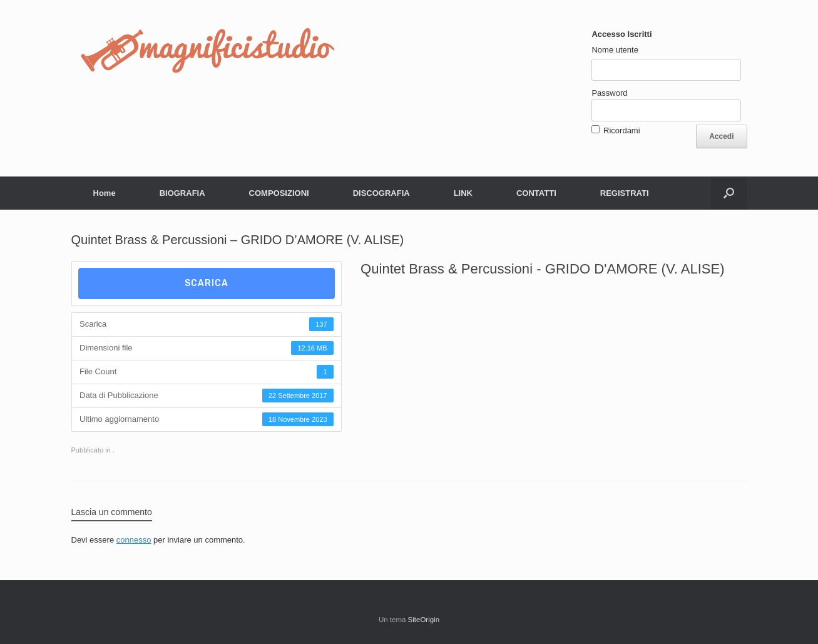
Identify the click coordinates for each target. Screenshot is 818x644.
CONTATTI (536, 193)
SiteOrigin (424, 620)
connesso (134, 540)
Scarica (207, 283)
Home (105, 193)
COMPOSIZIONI (279, 193)
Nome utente (615, 50)
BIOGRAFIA (182, 193)
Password (609, 93)
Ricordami (622, 130)
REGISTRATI (625, 193)
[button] (729, 193)
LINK (463, 193)
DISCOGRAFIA (381, 193)
